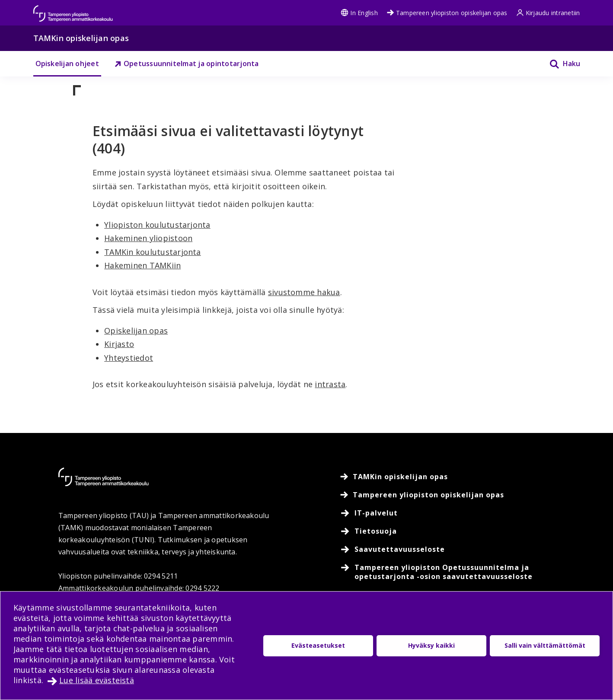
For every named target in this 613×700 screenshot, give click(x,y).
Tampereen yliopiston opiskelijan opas (447, 13)
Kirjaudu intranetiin (548, 13)
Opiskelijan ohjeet (67, 64)
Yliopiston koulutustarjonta (157, 225)
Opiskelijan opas (136, 331)
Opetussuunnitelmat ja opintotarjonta (187, 64)
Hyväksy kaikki (431, 645)
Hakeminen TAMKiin (142, 265)
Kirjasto (119, 344)
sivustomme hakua (304, 292)
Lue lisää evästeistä (97, 680)
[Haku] (559, 64)
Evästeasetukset (318, 645)
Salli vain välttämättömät (545, 645)
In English (359, 13)
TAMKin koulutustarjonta (153, 252)
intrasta (330, 384)
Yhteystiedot (129, 358)
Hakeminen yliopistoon (148, 238)
